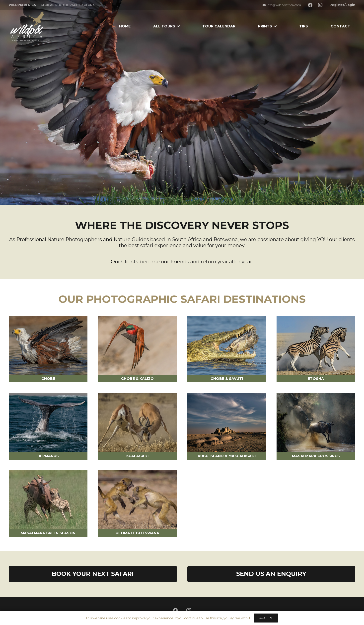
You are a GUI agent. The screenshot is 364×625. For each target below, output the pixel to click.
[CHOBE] (48, 345)
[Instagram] (320, 5)
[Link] (27, 26)
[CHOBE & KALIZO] (137, 345)
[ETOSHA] (316, 345)
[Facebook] (310, 5)
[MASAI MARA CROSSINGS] (316, 422)
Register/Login (342, 5)
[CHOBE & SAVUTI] (227, 345)
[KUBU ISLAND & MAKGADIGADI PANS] (227, 422)
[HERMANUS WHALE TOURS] (48, 422)
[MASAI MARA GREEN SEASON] (48, 500)
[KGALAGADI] (137, 422)
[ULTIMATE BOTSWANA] (137, 500)
